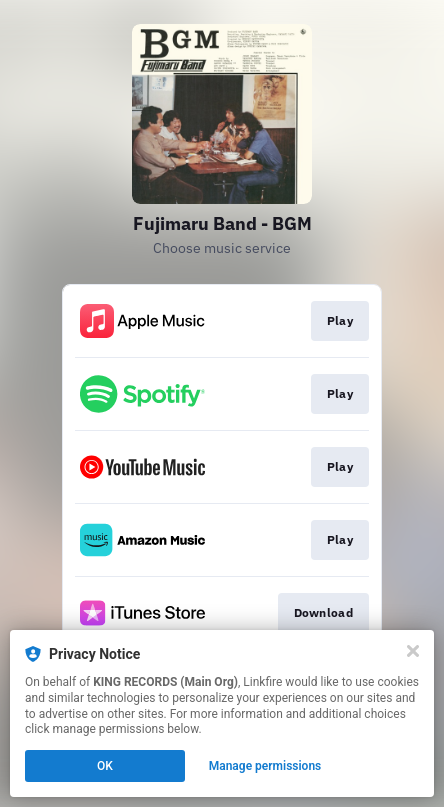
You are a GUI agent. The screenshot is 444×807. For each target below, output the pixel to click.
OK (105, 766)
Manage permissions (265, 766)
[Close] (413, 651)
